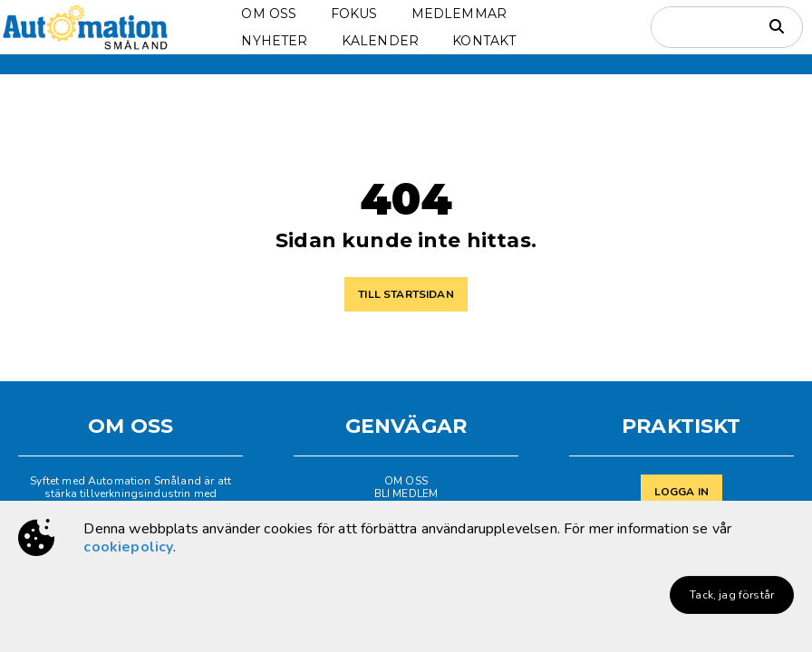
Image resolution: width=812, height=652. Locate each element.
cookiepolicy (128, 547)
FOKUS (354, 14)
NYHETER (274, 41)
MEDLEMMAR (459, 14)
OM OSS (269, 14)
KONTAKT (484, 41)
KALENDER (380, 41)
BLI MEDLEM (406, 494)
